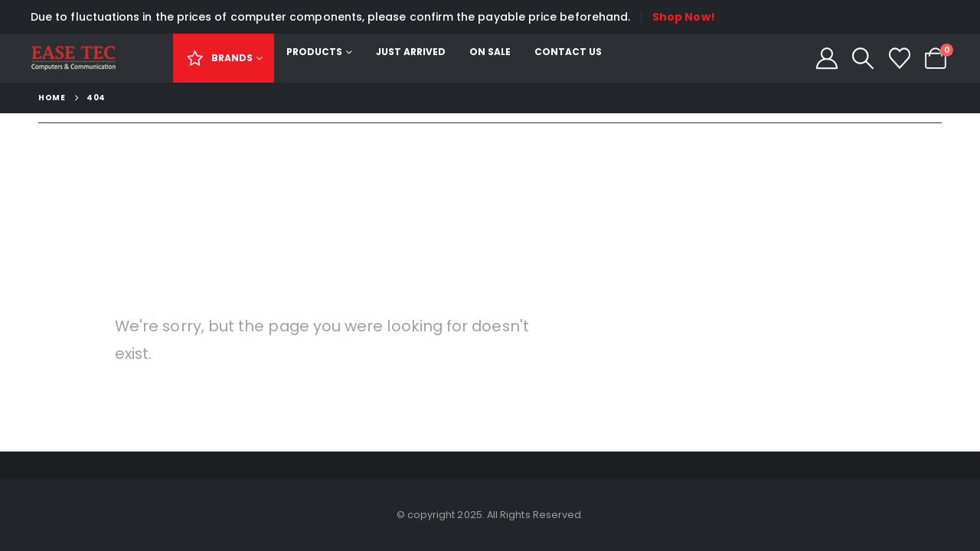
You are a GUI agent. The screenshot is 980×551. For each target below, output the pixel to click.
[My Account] (827, 58)
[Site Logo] (73, 58)
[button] (863, 58)
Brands (219, 58)
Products (314, 52)
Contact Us (568, 52)
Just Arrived (411, 52)
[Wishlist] (900, 58)
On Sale (490, 52)
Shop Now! (684, 17)
